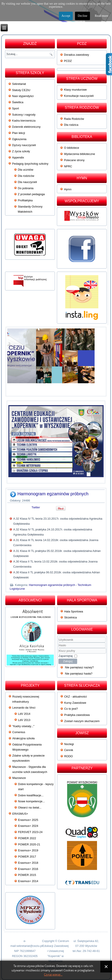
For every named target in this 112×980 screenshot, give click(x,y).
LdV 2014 (24, 714)
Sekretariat (19, 84)
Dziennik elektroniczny (26, 127)
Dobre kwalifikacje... (31, 795)
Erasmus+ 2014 (28, 881)
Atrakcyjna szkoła (23, 738)
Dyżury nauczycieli (24, 145)
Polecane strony (74, 160)
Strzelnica (70, 617)
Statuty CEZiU (21, 90)
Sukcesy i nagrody (24, 115)
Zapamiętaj (65, 656)
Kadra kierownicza (24, 121)
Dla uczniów (26, 170)
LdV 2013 (24, 720)
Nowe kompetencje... (31, 801)
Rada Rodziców (74, 119)
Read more (102, 16)
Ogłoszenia (19, 139)
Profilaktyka (25, 200)
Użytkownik (59, 643)
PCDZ (68, 61)
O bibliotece (72, 148)
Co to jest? (71, 709)
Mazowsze (19, 778)
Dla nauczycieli (27, 182)
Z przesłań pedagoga (31, 194)
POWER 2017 (27, 857)
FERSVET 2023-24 (30, 832)
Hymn (68, 189)
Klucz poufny (59, 648)
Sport (16, 108)
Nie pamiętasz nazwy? (79, 667)
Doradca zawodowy (76, 55)
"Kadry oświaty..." (23, 726)
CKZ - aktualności (76, 697)
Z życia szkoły (21, 151)
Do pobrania (26, 188)
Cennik (69, 750)
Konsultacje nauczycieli (79, 96)
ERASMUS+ (20, 814)
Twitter (36, 507)
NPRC (68, 166)
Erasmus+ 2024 (28, 826)
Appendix (18, 157)
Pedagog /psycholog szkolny (30, 164)
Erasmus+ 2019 (28, 850)
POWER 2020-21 (29, 844)
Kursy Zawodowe (75, 703)
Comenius (19, 732)
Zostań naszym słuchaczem (82, 721)
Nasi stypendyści (23, 96)
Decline (82, 16)
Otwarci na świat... (30, 807)
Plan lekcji (19, 133)
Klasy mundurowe (75, 90)
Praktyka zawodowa (77, 715)
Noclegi (69, 744)
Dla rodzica (71, 125)
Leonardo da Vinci (24, 708)
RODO (68, 756)
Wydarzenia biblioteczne (79, 154)
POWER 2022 (27, 838)
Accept (66, 16)
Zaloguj (68, 661)
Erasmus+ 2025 (28, 820)
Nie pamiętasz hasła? (79, 674)
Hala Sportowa (74, 611)
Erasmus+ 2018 (28, 863)
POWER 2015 (27, 875)
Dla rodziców (26, 176)
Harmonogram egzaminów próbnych (53, 494)
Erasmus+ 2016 (28, 869)
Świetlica (18, 102)
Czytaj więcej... (53, 975)
